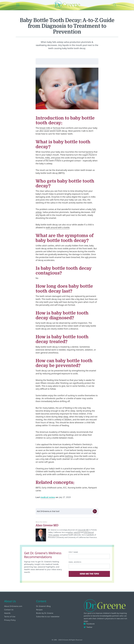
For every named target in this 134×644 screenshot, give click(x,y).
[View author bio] (67, 525)
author (70, 532)
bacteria (89, 152)
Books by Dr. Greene (45, 613)
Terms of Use (10, 616)
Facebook (89, 624)
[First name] (89, 556)
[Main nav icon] (19, 5)
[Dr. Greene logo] (67, 5)
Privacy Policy (10, 620)
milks (47, 158)
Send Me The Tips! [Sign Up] (89, 574)
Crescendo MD (83, 530)
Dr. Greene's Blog (43, 606)
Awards (7, 613)
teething (69, 456)
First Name (73, 552)
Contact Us (9, 610)
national (77, 532)
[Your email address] (89, 566)
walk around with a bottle (58, 228)
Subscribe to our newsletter (48, 616)
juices (58, 158)
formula (57, 128)
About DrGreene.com (13, 606)
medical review (48, 497)
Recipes (39, 610)
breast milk (45, 128)
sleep (66, 417)
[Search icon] (115, 5)
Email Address (75, 562)
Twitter (88, 627)
